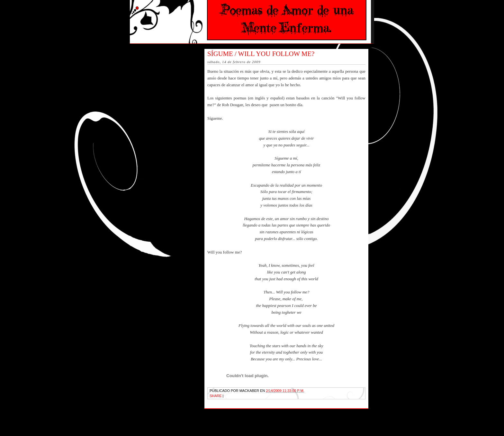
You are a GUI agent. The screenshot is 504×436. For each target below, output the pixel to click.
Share (216, 396)
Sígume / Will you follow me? (261, 54)
